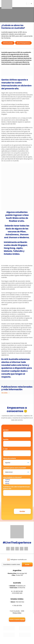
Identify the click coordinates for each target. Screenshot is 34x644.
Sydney (17, 480)
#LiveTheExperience (23, 43)
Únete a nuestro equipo (17, 620)
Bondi (17, 482)
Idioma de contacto (10, 458)
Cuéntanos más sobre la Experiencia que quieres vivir (16, 488)
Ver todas (6, 393)
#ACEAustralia (8, 43)
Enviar (27, 564)
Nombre (6, 430)
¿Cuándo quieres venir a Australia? (15, 468)
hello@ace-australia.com (19, 560)
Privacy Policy (17, 613)
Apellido (6, 439)
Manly (17, 484)
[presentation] (17, 501)
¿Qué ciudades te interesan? (12, 477)
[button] (30, 4)
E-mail (6, 449)
